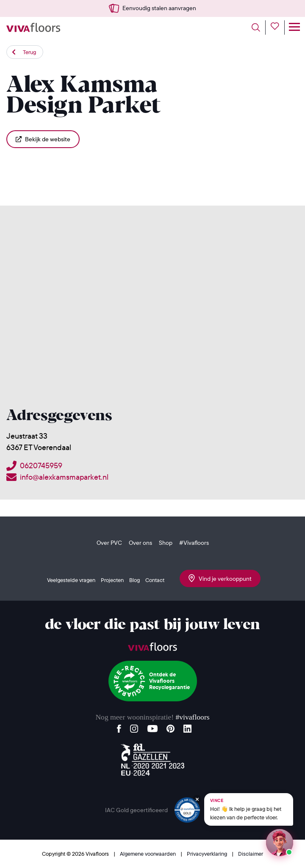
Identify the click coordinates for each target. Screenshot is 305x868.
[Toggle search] (259, 27)
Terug (29, 52)
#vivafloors (192, 717)
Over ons (140, 543)
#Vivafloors (194, 543)
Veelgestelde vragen (71, 580)
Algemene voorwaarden (148, 854)
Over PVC (109, 543)
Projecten (112, 580)
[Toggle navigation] (294, 27)
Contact (155, 580)
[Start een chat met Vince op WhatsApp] (280, 843)
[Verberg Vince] (197, 799)
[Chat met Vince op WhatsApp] (249, 809)
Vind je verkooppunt (220, 578)
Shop (166, 543)
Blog (134, 580)
